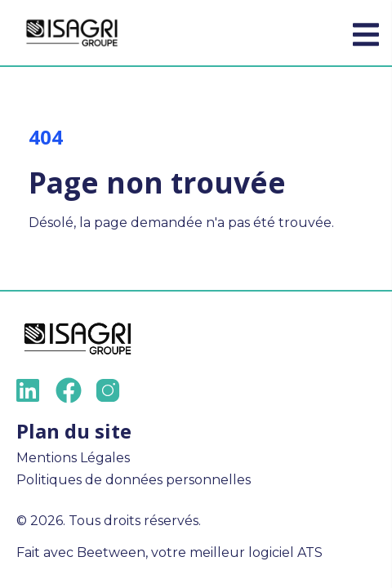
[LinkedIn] (29, 390)
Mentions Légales (73, 458)
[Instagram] (108, 390)
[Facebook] (69, 390)
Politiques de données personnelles (134, 480)
